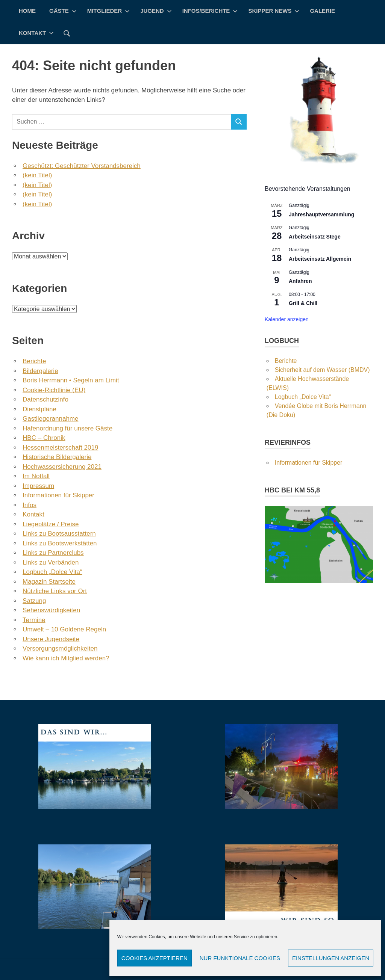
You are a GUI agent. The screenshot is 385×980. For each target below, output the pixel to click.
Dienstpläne (39, 409)
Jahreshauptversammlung (321, 214)
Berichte (34, 361)
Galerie (322, 11)
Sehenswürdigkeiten (51, 610)
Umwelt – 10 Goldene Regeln (64, 629)
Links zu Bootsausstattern (59, 534)
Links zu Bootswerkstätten (60, 543)
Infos (30, 505)
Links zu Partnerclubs (53, 553)
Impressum (38, 486)
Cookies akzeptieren (155, 958)
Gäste (63, 11)
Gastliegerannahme (50, 419)
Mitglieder (109, 11)
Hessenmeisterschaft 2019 (60, 448)
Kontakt (36, 33)
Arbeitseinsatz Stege (315, 237)
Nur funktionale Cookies (240, 958)
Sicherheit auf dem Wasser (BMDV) (322, 370)
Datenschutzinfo (45, 399)
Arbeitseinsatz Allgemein (320, 259)
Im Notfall (36, 476)
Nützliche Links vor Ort (55, 591)
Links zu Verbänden (51, 562)
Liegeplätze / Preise (51, 524)
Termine (34, 620)
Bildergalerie (40, 371)
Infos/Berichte (210, 11)
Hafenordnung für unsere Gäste (67, 428)
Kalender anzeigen (287, 319)
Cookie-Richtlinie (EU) (54, 390)
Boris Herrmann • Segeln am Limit (71, 380)
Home (27, 11)
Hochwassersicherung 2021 (62, 467)
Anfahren (300, 281)
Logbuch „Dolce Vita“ (52, 572)
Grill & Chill (303, 303)
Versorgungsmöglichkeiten (60, 649)
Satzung (34, 601)
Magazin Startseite (49, 582)
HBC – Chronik (44, 438)
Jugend (156, 11)
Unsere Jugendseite (51, 639)
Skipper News (274, 11)
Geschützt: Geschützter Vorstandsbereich (82, 166)
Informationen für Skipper (58, 495)
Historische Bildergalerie (57, 457)
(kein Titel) (37, 175)
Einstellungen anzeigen (331, 958)
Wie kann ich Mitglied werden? (66, 658)
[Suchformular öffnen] (67, 33)
